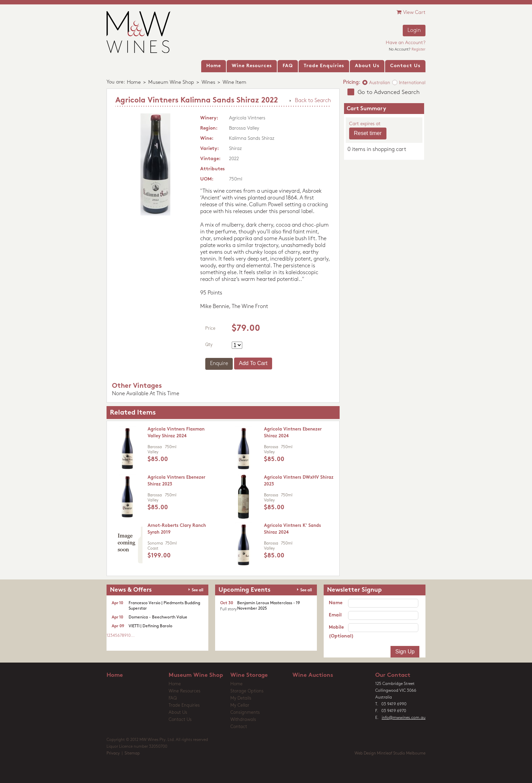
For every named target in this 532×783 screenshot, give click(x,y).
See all (197, 590)
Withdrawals (243, 720)
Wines (208, 83)
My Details (241, 698)
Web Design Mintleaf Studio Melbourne (390, 753)
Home (134, 83)
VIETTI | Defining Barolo (150, 626)
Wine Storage (249, 675)
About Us (178, 713)
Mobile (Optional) (338, 632)
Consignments (245, 713)
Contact (239, 727)
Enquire (219, 364)
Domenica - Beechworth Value (158, 617)
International (412, 83)
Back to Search (313, 101)
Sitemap (132, 753)
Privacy (113, 753)
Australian (380, 83)
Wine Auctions (313, 675)
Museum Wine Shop (171, 83)
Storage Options (247, 691)
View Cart (411, 12)
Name (336, 603)
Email (335, 615)
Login (414, 31)
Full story (229, 609)
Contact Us (180, 720)
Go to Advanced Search (389, 92)
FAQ (173, 698)
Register (419, 50)
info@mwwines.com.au (404, 718)
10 (129, 636)
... (133, 636)
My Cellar (240, 705)
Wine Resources (185, 691)
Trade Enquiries (184, 705)
